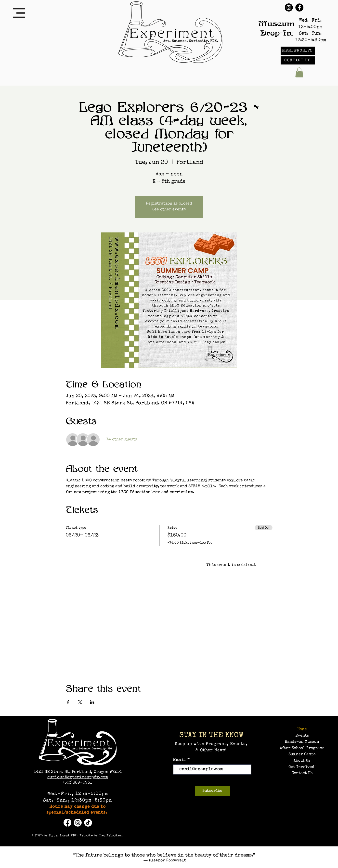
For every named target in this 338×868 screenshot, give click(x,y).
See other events (169, 210)
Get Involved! (302, 767)
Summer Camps (302, 754)
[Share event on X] (80, 702)
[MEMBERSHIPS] (298, 51)
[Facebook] (299, 7)
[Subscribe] (212, 791)
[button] (19, 13)
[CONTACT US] (298, 60)
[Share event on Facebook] (68, 702)
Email (180, 760)
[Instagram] (289, 7)
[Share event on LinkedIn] (92, 702)
